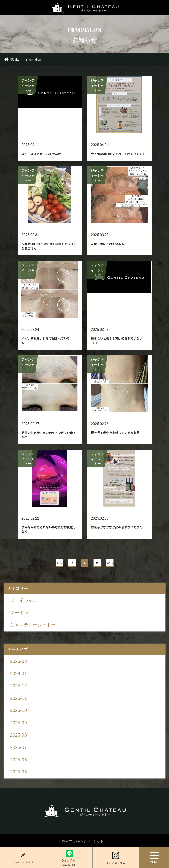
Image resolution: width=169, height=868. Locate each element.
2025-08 (18, 735)
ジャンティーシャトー (33, 625)
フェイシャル (24, 600)
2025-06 (18, 760)
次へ (110, 563)
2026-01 (18, 674)
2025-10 (18, 710)
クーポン (19, 613)
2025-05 (18, 772)
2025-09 (18, 723)
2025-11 (18, 698)
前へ (59, 563)
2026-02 (18, 661)
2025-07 (18, 747)
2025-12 (18, 686)
